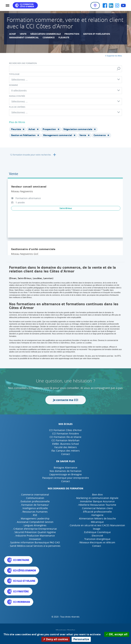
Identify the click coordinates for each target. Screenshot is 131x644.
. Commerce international (34, 495)
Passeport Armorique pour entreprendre (66, 478)
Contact (66, 454)
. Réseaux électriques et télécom (97, 542)
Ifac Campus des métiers (65, 451)
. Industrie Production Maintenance (34, 536)
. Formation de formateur (34, 505)
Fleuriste (64, 38)
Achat (13, 34)
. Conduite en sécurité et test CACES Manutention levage (97, 527)
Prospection (72, 34)
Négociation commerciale (46, 34)
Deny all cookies (56, 639)
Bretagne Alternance (65, 468)
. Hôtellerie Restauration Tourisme (97, 505)
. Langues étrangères (34, 525)
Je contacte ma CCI (66, 400)
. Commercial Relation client (97, 508)
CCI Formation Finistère (65, 434)
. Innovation (34, 539)
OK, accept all (117, 634)
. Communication (34, 498)
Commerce (49, 38)
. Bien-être (97, 495)
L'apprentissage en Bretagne (65, 474)
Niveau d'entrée (17, 96)
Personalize (81, 639)
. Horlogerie (97, 515)
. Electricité (97, 536)
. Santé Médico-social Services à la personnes (34, 546)
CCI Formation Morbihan (65, 440)
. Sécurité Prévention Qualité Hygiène (34, 532)
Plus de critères (17, 107)
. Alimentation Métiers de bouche (97, 518)
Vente (23, 34)
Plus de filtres (17, 122)
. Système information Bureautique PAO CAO (34, 542)
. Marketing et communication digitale (97, 498)
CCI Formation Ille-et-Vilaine (65, 437)
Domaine (13, 85)
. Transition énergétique (97, 539)
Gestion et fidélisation (97, 34)
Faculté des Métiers (66, 447)
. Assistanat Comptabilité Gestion (34, 522)
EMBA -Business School (65, 444)
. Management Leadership (34, 518)
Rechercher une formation (23, 63)
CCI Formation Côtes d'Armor (65, 430)
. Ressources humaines (34, 512)
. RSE (34, 515)
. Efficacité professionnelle (97, 512)
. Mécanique (97, 522)
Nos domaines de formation (66, 471)
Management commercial (24, 38)
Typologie (14, 74)
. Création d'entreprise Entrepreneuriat (34, 529)
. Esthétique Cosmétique (97, 532)
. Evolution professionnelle (34, 501)
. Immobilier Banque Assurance (97, 501)
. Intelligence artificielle (34, 508)
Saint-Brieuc (66, 208)
